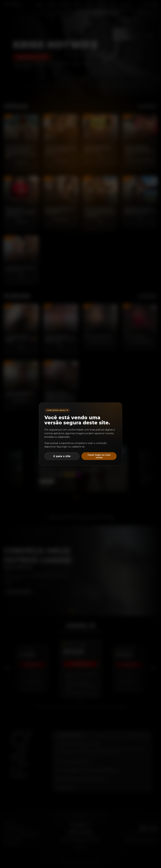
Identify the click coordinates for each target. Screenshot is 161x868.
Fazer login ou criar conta (99, 456)
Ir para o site (62, 456)
